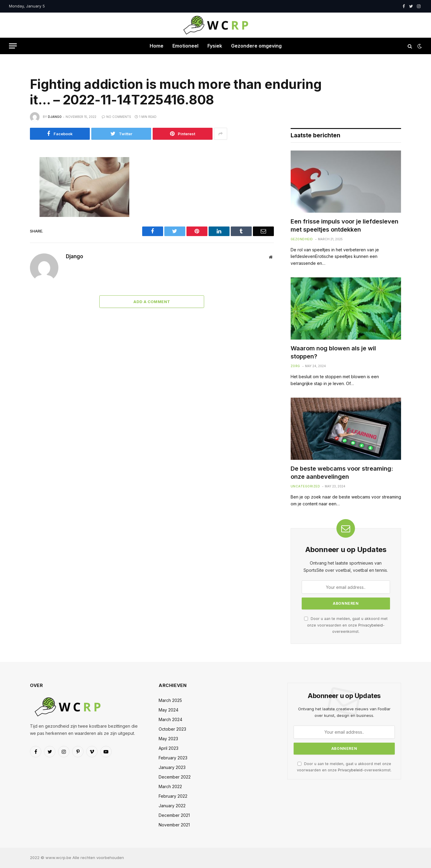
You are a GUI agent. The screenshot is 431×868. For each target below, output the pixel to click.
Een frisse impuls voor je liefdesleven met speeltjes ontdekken (345, 225)
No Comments (116, 117)
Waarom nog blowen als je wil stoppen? (333, 352)
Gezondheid (302, 239)
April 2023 (169, 748)
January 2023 (172, 767)
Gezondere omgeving (256, 46)
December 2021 (174, 815)
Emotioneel (185, 46)
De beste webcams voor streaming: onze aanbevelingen (342, 473)
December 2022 (175, 777)
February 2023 (173, 758)
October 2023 (172, 729)
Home (157, 46)
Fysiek (215, 46)
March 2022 (170, 786)
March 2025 (170, 700)
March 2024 (170, 719)
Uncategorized (305, 486)
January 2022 (172, 806)
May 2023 (168, 739)
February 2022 (173, 796)
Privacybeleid (371, 625)
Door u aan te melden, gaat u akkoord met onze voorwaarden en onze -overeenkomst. (346, 625)
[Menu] (13, 46)
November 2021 (174, 825)
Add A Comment (152, 302)
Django (55, 117)
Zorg (295, 366)
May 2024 (169, 710)
